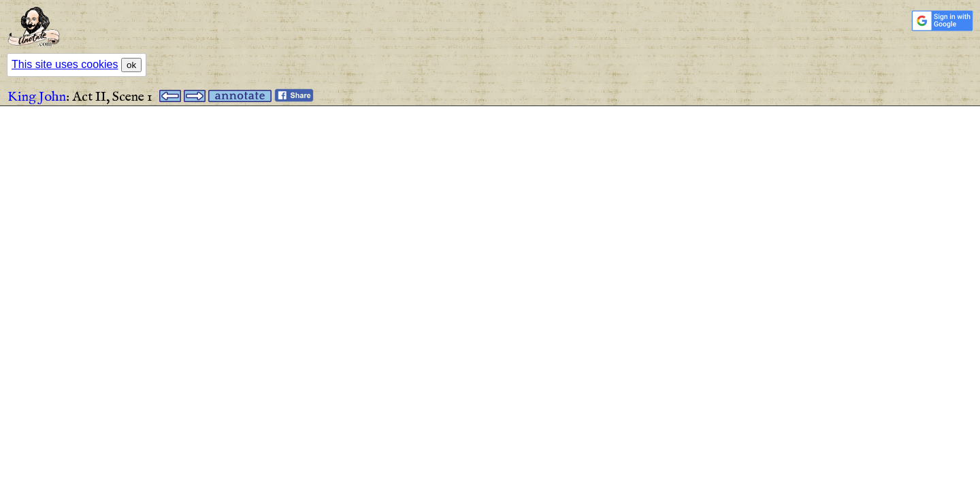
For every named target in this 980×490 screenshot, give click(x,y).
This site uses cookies (65, 64)
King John (37, 97)
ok (131, 65)
